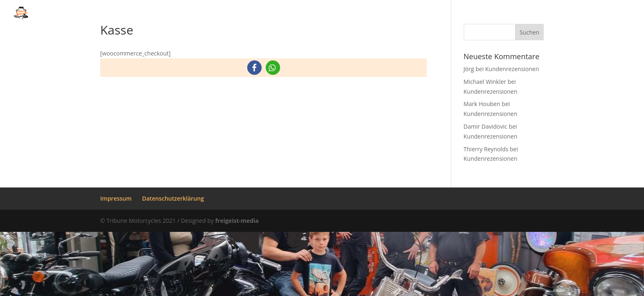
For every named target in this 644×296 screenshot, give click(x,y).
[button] (254, 68)
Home (207, 14)
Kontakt (615, 14)
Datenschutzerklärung (173, 198)
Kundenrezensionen (550, 14)
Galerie (379, 14)
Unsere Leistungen (319, 14)
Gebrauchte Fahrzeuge (457, 14)
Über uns (247, 14)
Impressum (116, 198)
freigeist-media (237, 221)
